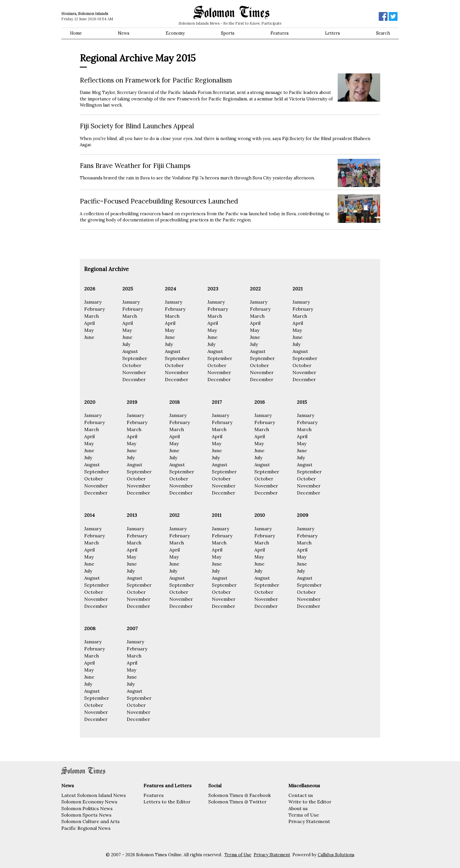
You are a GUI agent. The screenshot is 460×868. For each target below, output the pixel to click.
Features (280, 33)
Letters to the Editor (167, 802)
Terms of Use (304, 815)
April (89, 323)
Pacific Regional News (86, 828)
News (124, 33)
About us (298, 808)
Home (76, 33)
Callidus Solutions (336, 855)
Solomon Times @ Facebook (240, 795)
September (135, 358)
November (134, 372)
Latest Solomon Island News (94, 795)
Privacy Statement (309, 821)
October (132, 365)
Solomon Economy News (89, 802)
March (92, 316)
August (130, 351)
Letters (333, 33)
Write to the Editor (310, 802)
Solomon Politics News (87, 808)
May (89, 330)
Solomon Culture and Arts (91, 821)
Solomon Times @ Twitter (237, 802)
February (94, 309)
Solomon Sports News (86, 815)
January (93, 302)
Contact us (301, 795)
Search (383, 33)
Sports (228, 33)
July (126, 344)
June (89, 337)
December (134, 379)
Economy (175, 33)
